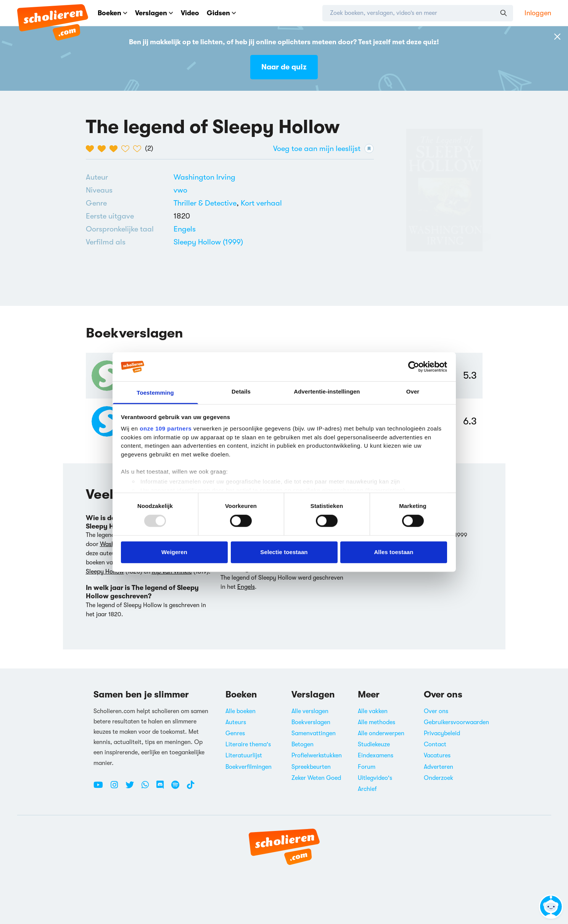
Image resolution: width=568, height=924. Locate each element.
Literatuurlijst (244, 755)
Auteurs (236, 722)
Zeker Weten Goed (316, 778)
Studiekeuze (374, 744)
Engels (185, 229)
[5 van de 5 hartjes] (139, 149)
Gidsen (221, 13)
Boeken (113, 13)
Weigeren (174, 552)
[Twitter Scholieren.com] (133, 788)
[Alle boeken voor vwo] (180, 190)
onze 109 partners (166, 428)
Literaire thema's (248, 744)
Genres (235, 733)
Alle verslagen (310, 711)
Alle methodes (377, 722)
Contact (435, 744)
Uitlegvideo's (375, 778)
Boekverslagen (311, 722)
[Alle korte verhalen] (261, 203)
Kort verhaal (261, 203)
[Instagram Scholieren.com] (117, 788)
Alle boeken (241, 711)
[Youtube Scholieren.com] (101, 788)
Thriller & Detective (205, 203)
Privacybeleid (442, 733)
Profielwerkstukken (317, 755)
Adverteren (438, 767)
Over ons (436, 711)
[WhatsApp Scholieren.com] (148, 788)
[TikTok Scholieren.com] (191, 788)
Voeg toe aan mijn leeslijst (323, 149)
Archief (367, 789)
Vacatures (437, 755)
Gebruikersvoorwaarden (456, 722)
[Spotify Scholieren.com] (178, 788)
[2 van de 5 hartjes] (104, 149)
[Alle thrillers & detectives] (205, 203)
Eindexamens (376, 755)
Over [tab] (413, 391)
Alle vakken (373, 711)
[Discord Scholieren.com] (163, 788)
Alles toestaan (393, 552)
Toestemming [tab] (155, 393)
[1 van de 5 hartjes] (92, 149)
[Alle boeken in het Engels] (185, 229)
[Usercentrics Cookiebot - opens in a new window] (414, 367)
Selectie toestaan (284, 552)
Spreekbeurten (311, 767)
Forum (367, 767)
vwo (180, 190)
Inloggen (538, 13)
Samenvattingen (314, 733)
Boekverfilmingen (249, 767)
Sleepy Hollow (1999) (208, 242)
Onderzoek (438, 778)
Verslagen (154, 13)
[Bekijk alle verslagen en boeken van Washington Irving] (204, 177)
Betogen (303, 744)
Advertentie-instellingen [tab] (327, 391)
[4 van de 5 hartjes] (127, 149)
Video (190, 13)
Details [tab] (241, 391)
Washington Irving (204, 177)
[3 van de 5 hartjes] (115, 149)
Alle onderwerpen (381, 733)
